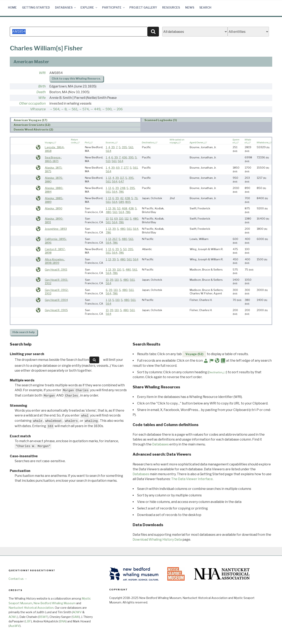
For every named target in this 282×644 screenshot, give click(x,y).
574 (86, 109)
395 (124, 147)
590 (109, 109)
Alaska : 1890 (54, 208)
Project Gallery (143, 7)
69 (118, 168)
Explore (89, 7)
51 (111, 219)
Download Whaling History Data (157, 540)
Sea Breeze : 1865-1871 (53, 159)
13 (110, 178)
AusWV (15, 626)
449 (97, 109)
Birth (42, 86)
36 (114, 208)
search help (24, 332)
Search (205, 7)
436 (124, 157)
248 (123, 188)
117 (122, 178)
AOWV (77, 612)
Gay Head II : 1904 (56, 300)
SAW (76, 617)
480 (109, 212)
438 (127, 198)
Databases (66, 7)
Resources (171, 7)
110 (121, 219)
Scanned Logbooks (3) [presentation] (161, 120)
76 (136, 198)
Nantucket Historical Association (31, 608)
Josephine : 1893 (56, 229)
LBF (28, 621)
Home (12, 7)
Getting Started (36, 7)
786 (121, 192)
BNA (63, 621)
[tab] (76, 120)
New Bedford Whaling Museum (55, 603)
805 (128, 202)
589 (121, 202)
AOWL (13, 617)
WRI (42, 73)
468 (124, 208)
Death (41, 92)
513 (108, 161)
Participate (114, 7)
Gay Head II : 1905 (56, 310)
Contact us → (18, 579)
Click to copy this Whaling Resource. (76, 79)
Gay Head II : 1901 (56, 270)
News (190, 7)
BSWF (43, 617)
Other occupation (32, 103)
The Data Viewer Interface (192, 479)
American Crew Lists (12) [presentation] (32, 125)
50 (125, 249)
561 (75, 109)
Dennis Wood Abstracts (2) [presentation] (33, 130)
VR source (38, 109)
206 (120, 109)
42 (122, 198)
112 (127, 219)
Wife (42, 98)
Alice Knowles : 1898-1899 (55, 261)
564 (56, 109)
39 (113, 147)
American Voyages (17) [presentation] (30, 120)
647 (121, 181)
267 (115, 239)
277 (126, 168)
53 (119, 208)
